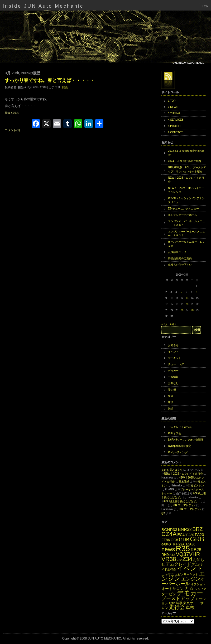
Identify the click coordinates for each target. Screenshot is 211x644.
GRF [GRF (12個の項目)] (165, 544)
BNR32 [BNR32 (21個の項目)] (185, 529)
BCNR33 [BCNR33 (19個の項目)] (169, 530)
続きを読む (12, 113)
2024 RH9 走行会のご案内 (184, 161)
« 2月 (165, 324)
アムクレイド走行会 (180, 427)
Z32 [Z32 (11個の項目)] (179, 560)
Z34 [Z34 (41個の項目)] (188, 559)
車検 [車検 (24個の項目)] (190, 607)
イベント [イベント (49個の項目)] (190, 568)
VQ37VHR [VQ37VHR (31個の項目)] (188, 554)
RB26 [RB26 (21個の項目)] (196, 550)
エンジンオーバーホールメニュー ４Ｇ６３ (186, 223)
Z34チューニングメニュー (183, 209)
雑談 (65, 87)
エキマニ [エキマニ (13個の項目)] (168, 574)
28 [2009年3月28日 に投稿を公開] (192, 310)
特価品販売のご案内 (180, 258)
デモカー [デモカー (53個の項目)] (190, 593)
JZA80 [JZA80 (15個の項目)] (190, 544)
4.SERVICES (176, 120)
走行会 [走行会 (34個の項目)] (177, 607)
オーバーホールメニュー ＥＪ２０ (186, 244)
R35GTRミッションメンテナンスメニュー (186, 200)
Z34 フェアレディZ (184, 505)
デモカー (173, 371)
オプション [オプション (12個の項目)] (198, 584)
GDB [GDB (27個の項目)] (184, 540)
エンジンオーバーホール (183, 215)
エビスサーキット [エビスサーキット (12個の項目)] (186, 574)
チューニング (176, 364)
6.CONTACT (175, 132)
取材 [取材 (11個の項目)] (172, 603)
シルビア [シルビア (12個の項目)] (200, 589)
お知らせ (173, 345)
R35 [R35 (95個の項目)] (183, 548)
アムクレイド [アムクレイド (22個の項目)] (179, 564)
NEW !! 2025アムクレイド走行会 (186, 180)
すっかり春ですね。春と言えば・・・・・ (50, 80)
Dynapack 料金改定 (179, 446)
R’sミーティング (178, 452)
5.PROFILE (175, 126)
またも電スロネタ (172, 470)
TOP (205, 6)
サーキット (175, 358)
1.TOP (172, 101)
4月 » (173, 324)
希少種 (172, 390)
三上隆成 (184, 482)
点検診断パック (177, 252)
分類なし (173, 383)
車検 (171, 402)
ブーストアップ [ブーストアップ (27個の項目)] (178, 598)
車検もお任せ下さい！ (181, 265)
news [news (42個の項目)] (168, 549)
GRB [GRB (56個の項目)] (197, 539)
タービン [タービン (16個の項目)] (169, 594)
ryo (163, 513)
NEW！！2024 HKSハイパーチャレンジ (186, 190)
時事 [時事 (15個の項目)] (179, 603)
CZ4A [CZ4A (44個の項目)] (169, 534)
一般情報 (173, 377)
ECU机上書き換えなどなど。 (181, 501)
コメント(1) (12, 130)
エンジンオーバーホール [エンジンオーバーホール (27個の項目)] (183, 581)
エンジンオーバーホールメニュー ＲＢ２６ (186, 233)
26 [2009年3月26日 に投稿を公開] (182, 310)
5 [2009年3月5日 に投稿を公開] (181, 292)
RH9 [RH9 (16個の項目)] (165, 555)
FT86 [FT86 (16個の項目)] (166, 540)
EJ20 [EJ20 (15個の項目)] (190, 535)
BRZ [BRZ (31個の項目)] (197, 529)
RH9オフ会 (175, 433)
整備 (171, 396)
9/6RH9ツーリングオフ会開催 (186, 440)
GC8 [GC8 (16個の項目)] (174, 540)
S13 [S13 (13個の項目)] (172, 555)
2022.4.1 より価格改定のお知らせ (187, 153)
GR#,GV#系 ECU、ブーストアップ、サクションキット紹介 (187, 169)
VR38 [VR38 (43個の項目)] (169, 559)
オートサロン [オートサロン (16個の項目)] (172, 589)
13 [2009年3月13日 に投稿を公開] (187, 298)
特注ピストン (196, 486)
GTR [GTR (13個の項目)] (172, 544)
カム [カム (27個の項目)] (189, 588)
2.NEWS (173, 107)
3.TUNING (174, 113)
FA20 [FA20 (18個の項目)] (200, 535)
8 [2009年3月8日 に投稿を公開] (196, 292)
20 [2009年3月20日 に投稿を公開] (187, 304)
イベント (173, 352)
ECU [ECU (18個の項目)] (181, 535)
